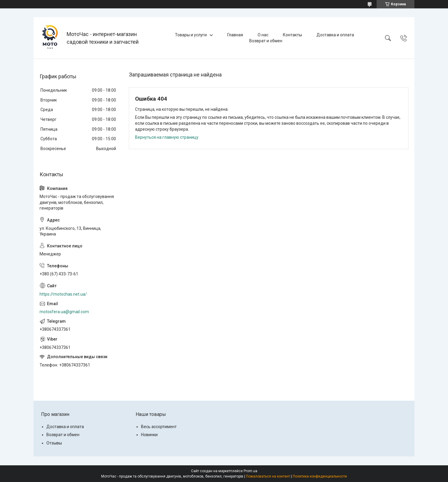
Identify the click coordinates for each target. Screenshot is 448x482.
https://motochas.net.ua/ (63, 294)
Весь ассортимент (159, 427)
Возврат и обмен (266, 41)
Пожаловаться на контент (268, 476)
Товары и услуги (191, 35)
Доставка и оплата (335, 35)
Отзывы (54, 443)
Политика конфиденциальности (320, 476)
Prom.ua (250, 471)
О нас (263, 35)
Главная (235, 35)
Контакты (292, 35)
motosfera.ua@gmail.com (64, 312)
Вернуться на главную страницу (167, 137)
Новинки (149, 435)
